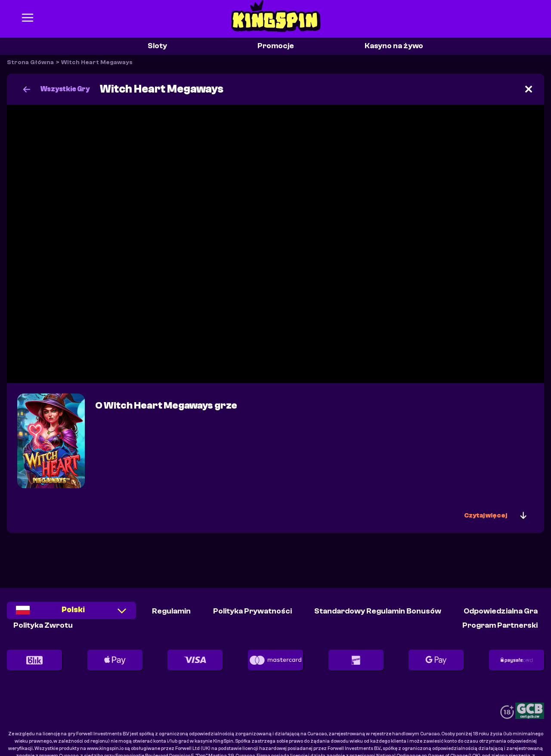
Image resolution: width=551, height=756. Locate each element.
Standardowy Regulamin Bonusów (378, 611)
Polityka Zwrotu (43, 625)
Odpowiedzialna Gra (501, 611)
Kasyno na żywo (394, 46)
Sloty (157, 46)
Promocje (276, 46)
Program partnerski (500, 625)
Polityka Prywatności (252, 611)
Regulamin (171, 611)
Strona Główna (30, 62)
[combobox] (71, 613)
